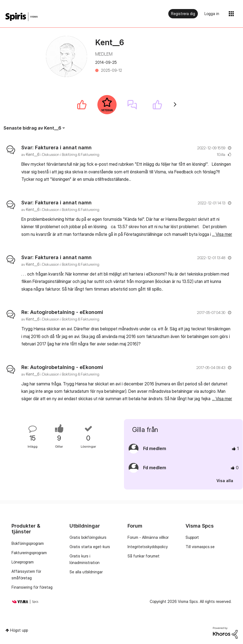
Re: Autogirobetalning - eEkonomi (62, 312)
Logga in (212, 14)
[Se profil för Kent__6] (33, 154)
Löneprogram (23, 562)
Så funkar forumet (144, 556)
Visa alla (225, 481)
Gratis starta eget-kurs (90, 547)
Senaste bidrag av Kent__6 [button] (32, 128)
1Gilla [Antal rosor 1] (221, 154)
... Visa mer (222, 179)
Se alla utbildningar (86, 572)
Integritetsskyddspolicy (148, 547)
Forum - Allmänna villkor (148, 537)
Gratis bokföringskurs (88, 537)
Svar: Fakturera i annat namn (57, 148)
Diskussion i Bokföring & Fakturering (71, 154)
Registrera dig (183, 14)
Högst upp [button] (19, 630)
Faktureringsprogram (29, 553)
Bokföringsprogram (28, 543)
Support (192, 537)
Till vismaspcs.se (200, 547)
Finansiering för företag (32, 587)
